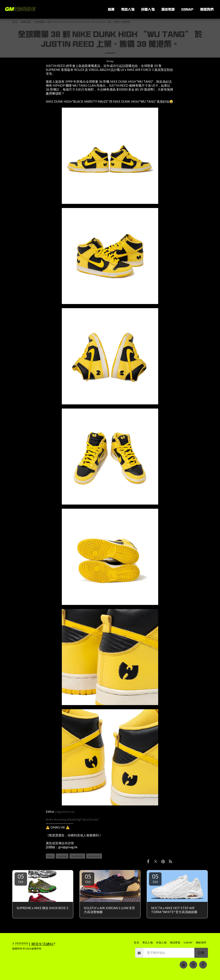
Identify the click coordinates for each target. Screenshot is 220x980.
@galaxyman (66, 811)
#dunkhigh (75, 819)
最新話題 (26, 22)
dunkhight (77, 856)
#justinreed (90, 819)
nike (50, 856)
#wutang (60, 819)
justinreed (94, 856)
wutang (62, 856)
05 (21, 878)
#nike (50, 819)
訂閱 (201, 953)
